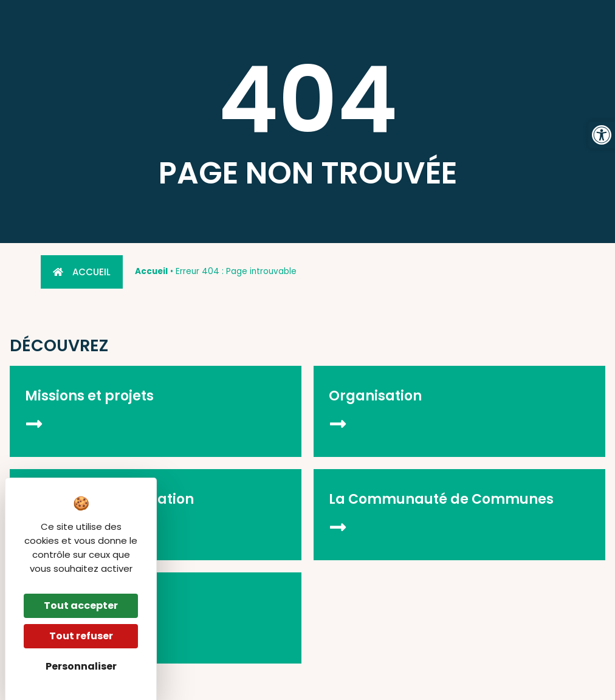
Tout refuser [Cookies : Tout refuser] (81, 636)
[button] (602, 135)
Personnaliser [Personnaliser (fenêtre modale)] (81, 666)
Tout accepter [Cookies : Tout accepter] (81, 606)
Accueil (151, 271)
